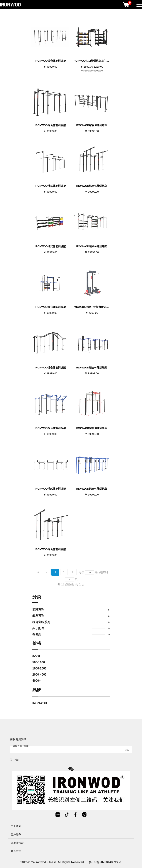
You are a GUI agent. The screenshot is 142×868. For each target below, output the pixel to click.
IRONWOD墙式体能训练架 (50, 186)
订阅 (127, 750)
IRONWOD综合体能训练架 (50, 61)
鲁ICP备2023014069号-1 (105, 862)
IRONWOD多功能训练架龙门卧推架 (93, 61)
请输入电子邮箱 (21, 746)
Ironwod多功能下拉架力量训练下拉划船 (96, 307)
